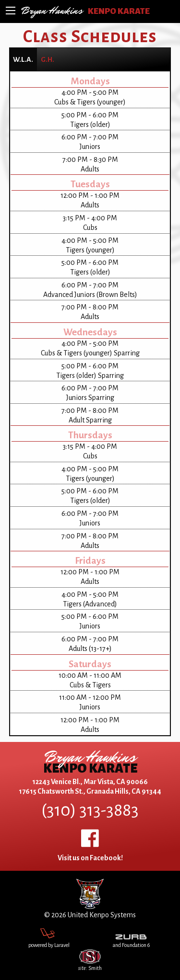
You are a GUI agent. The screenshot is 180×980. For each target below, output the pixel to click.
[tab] (23, 59)
